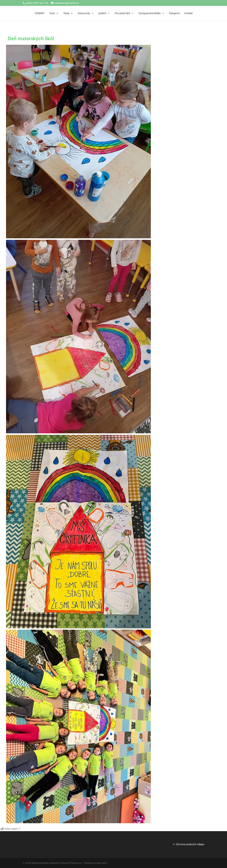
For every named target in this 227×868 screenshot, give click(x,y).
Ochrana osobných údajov (190, 844)
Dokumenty (84, 14)
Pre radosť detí (122, 14)
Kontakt (188, 14)
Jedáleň (102, 14)
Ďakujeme (174, 14)
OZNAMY (40, 14)
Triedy (66, 14)
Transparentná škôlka (149, 14)
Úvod (52, 14)
